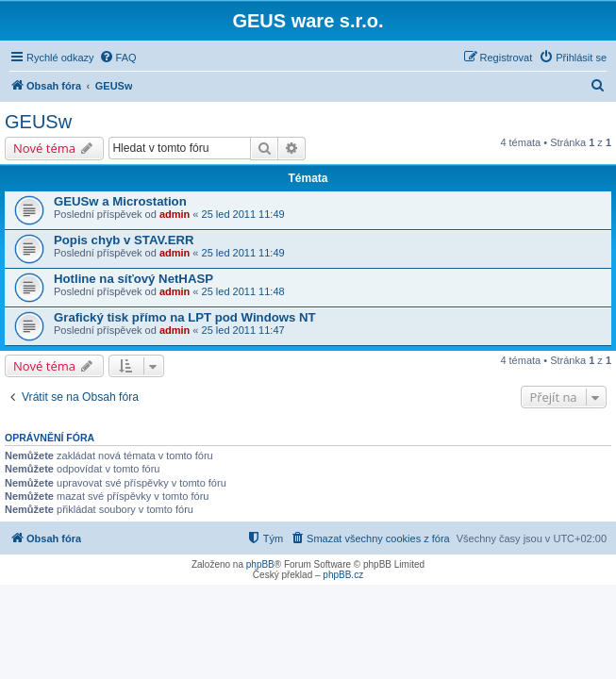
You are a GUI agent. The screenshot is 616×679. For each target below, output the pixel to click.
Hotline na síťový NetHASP (133, 279)
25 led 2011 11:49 (243, 214)
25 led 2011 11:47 (243, 330)
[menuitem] (118, 58)
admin (175, 214)
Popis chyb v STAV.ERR (124, 240)
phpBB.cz (343, 575)
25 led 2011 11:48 (243, 291)
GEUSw (38, 122)
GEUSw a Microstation (120, 201)
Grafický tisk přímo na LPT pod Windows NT (185, 317)
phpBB (260, 564)
